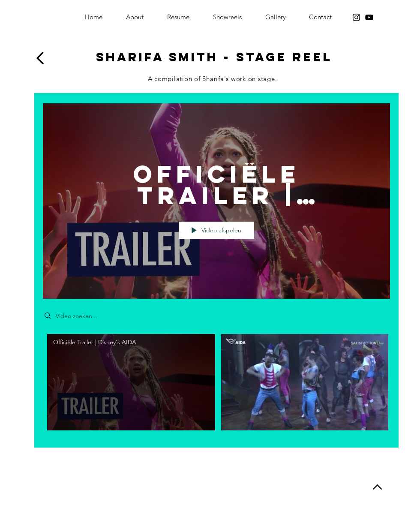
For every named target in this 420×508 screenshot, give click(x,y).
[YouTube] (369, 17)
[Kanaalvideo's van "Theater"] (216, 384)
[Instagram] (356, 17)
